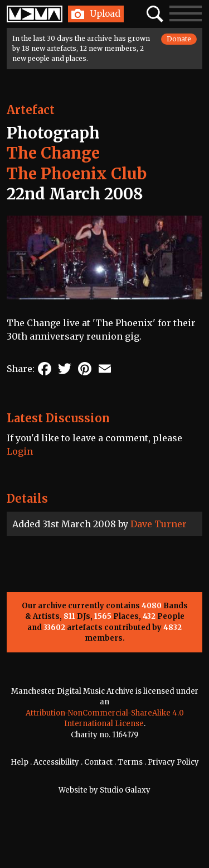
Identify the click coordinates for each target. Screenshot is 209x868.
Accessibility (56, 762)
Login (20, 451)
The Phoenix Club (77, 174)
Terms (130, 762)
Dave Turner (159, 524)
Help (20, 762)
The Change (53, 153)
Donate (179, 39)
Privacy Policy (173, 762)
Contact (98, 762)
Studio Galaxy (125, 790)
